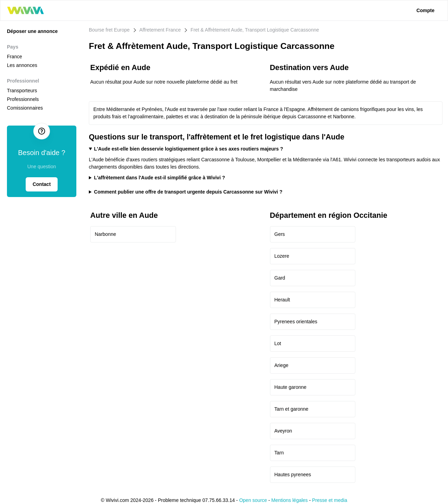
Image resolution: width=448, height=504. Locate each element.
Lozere (282, 256)
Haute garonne (291, 387)
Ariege (281, 365)
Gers (280, 234)
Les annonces (22, 65)
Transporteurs (22, 91)
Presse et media (329, 500)
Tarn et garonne (291, 409)
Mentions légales (290, 500)
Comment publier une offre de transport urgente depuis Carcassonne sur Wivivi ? (188, 192)
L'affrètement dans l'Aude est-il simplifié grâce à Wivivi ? (160, 178)
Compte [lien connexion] (425, 10)
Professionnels (23, 99)
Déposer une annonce (32, 31)
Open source (253, 500)
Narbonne (105, 234)
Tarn (279, 453)
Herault (282, 300)
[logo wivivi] (26, 10)
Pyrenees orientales (296, 322)
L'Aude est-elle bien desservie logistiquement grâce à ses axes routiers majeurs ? (189, 149)
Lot (278, 343)
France (15, 57)
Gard (280, 278)
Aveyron (283, 431)
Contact (42, 184)
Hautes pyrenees (293, 475)
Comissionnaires (25, 108)
